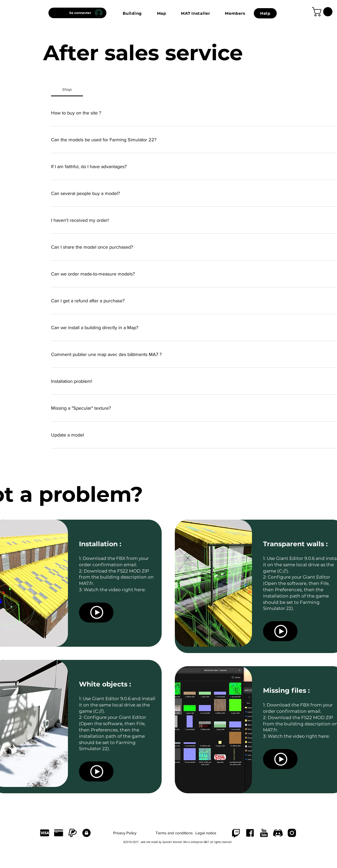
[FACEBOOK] (250, 833)
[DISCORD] (278, 833)
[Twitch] (236, 833)
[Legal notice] (206, 833)
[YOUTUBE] (264, 833)
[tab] (67, 89)
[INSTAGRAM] (292, 833)
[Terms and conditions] (174, 833)
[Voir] (96, 613)
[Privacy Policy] (125, 833)
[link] (323, 12)
